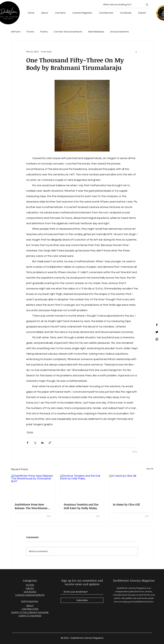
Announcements (119, 32)
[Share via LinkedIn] (42, 443)
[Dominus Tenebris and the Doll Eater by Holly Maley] (82, 487)
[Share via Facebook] (28, 443)
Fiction (30, 32)
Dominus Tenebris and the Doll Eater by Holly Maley (81, 506)
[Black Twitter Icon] (157, 332)
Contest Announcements (68, 32)
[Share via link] (50, 443)
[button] (126, 13)
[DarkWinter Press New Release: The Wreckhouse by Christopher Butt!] (33, 487)
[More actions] (136, 52)
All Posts (16, 32)
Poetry (44, 32)
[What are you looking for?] (122, 5)
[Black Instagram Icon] (157, 339)
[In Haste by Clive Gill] (131, 487)
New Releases (96, 32)
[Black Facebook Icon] (157, 325)
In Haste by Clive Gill (126, 504)
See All (150, 469)
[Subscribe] (82, 600)
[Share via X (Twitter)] (35, 443)
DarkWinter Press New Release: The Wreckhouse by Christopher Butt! (31, 506)
